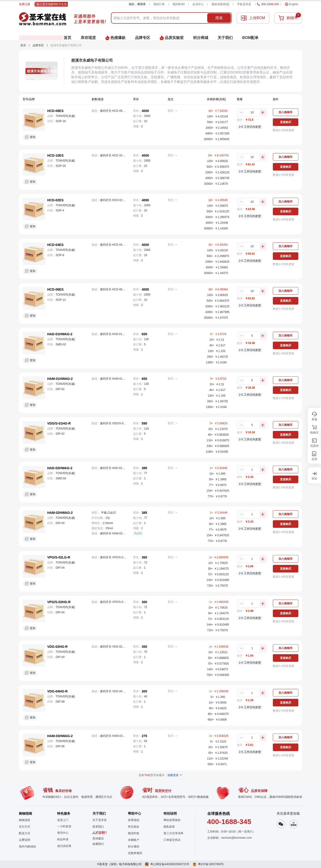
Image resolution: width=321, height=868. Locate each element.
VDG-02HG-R (57, 647)
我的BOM (179, 4)
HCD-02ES (55, 200)
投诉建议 (98, 838)
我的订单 (159, 4)
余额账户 (134, 840)
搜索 (219, 18)
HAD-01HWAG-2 (60, 334)
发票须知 (134, 820)
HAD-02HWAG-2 (60, 468)
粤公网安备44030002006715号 (170, 864)
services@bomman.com (237, 838)
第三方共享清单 (173, 833)
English (292, 4)
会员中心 (198, 4)
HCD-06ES (55, 289)
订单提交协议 (172, 840)
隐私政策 (169, 827)
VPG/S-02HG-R (59, 602)
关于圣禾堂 (100, 820)
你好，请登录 (137, 4)
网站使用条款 (172, 820)
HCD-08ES (55, 111)
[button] (100, 844)
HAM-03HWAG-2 (60, 736)
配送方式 (25, 833)
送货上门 (63, 820)
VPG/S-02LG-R (59, 557)
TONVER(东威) (65, 116)
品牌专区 (38, 45)
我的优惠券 (220, 4)
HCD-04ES (55, 245)
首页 (23, 45)
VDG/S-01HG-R (59, 423)
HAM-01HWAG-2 (60, 379)
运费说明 (25, 840)
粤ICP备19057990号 (211, 864)
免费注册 (25, 4)
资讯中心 (63, 833)
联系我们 (98, 827)
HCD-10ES (55, 155)
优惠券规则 (135, 853)
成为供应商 (64, 846)
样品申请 (63, 839)
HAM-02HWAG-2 (60, 513)
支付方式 (25, 827)
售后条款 (134, 827)
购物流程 (25, 820)
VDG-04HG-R (57, 691)
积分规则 (134, 847)
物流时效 (134, 833)
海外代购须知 (27, 847)
